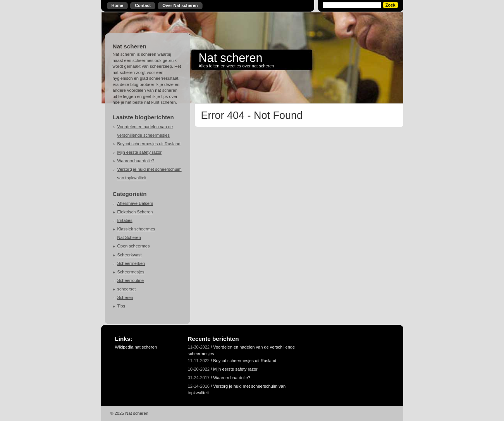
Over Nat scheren (180, 5)
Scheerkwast (130, 255)
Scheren (125, 297)
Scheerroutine (131, 280)
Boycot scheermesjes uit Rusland (149, 144)
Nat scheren (231, 58)
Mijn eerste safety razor (140, 152)
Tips (121, 306)
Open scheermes (134, 246)
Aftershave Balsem (135, 203)
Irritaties (125, 220)
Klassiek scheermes (136, 229)
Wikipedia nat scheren (136, 347)
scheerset (127, 289)
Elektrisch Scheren (135, 212)
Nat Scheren (129, 237)
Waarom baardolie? (136, 161)
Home (118, 5)
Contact (143, 5)
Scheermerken (131, 263)
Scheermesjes (131, 272)
